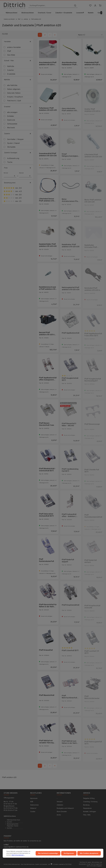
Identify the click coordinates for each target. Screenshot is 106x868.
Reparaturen (87, 808)
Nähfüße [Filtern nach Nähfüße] (18, 80)
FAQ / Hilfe (87, 815)
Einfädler (11, 116)
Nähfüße (11, 66)
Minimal (10, 175)
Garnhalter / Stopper (15, 139)
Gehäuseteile (12, 124)
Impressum (34, 798)
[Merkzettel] (90, 6)
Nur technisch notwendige (48, 853)
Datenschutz (34, 805)
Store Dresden (62, 811)
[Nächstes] (101, 13)
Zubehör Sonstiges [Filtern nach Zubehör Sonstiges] (18, 153)
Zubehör (11, 70)
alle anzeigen (12, 112)
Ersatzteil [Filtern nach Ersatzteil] (18, 107)
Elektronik (11, 120)
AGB (32, 802)
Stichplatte (11, 147)
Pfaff (9, 51)
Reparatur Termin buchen (13, 827)
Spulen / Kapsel (13, 143)
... (57, 798)
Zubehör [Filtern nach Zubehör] (18, 134)
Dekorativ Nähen (14, 93)
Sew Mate (11, 55)
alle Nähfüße (12, 85)
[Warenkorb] (100, 6)
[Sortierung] (90, 35)
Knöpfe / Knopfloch (15, 97)
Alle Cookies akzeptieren (89, 853)
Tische (10, 162)
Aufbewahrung (13, 158)
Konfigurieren (69, 853)
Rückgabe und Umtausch (65, 808)
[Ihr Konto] (95, 6)
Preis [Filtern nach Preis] (18, 168)
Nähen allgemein (14, 89)
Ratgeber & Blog (89, 798)
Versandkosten (82, 864)
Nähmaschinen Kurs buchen (14, 821)
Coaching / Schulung (90, 802)
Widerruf (33, 808)
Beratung (86, 805)
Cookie (33, 811)
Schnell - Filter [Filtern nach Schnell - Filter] (18, 61)
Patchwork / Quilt (14, 101)
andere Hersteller (14, 47)
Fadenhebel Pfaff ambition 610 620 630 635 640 (93, 64)
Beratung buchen (13, 824)
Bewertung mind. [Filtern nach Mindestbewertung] (18, 183)
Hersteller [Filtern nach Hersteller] (18, 42)
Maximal (25, 175)
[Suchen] (75, 6)
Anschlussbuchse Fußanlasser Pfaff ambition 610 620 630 (71, 64)
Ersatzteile (11, 74)
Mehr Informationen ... (18, 855)
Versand (60, 802)
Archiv (59, 815)
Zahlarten (60, 805)
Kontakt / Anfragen (90, 811)
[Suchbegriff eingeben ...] (51, 6)
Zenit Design (68, 864)
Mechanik (11, 128)
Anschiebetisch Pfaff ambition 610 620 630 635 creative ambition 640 (48, 64)
